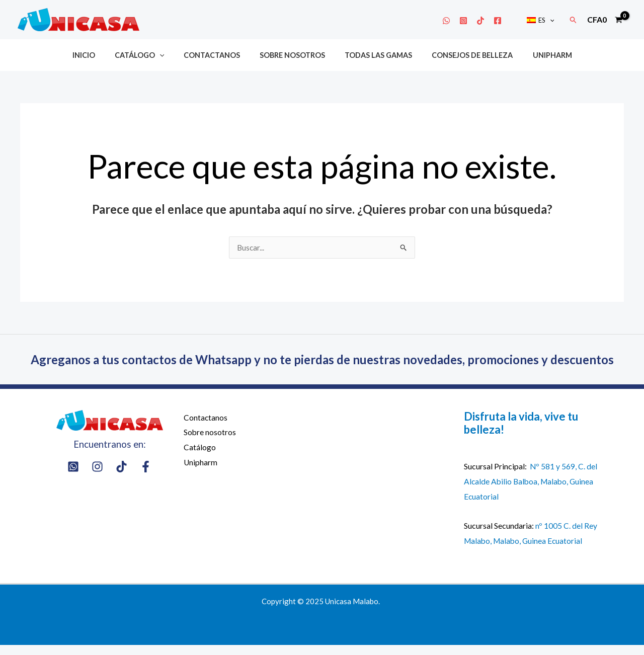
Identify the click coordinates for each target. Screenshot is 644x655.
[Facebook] (504, 21)
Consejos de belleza (462, 55)
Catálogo (150, 55)
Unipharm (537, 55)
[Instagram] (470, 21)
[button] (574, 20)
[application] (553, 20)
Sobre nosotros (292, 55)
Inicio (99, 55)
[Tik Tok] (487, 21)
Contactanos (217, 55)
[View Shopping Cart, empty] (605, 20)
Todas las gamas (373, 55)
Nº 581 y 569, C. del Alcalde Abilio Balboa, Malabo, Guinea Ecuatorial (531, 491)
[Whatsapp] (453, 21)
